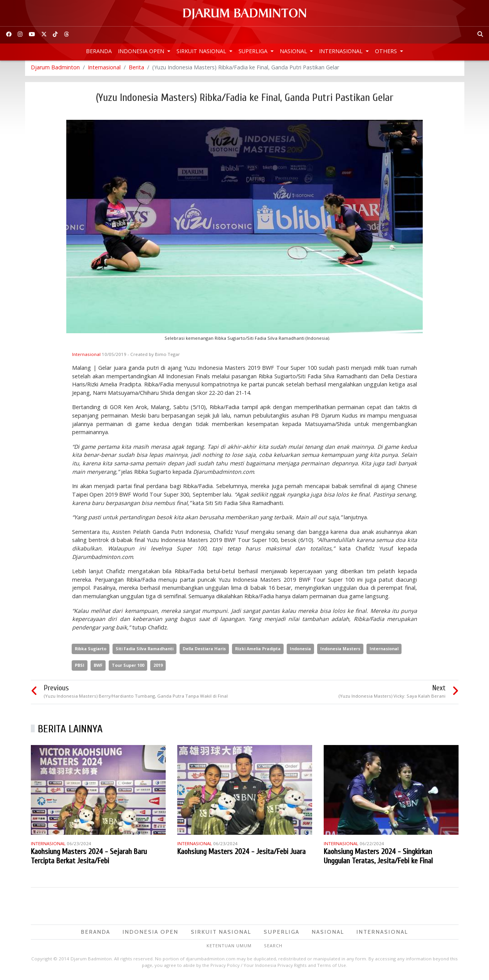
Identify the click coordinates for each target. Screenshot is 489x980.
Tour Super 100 (128, 667)
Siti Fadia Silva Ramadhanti (145, 651)
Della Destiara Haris (204, 651)
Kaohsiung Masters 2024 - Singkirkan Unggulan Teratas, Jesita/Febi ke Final (378, 858)
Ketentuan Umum (229, 948)
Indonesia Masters (340, 651)
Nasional (294, 51)
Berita (136, 69)
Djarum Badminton (55, 69)
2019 (158, 667)
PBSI (80, 667)
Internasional (342, 51)
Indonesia (300, 651)
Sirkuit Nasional (202, 51)
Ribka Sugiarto (91, 651)
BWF (98, 667)
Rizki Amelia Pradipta (258, 651)
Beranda (99, 51)
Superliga (254, 51)
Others (387, 51)
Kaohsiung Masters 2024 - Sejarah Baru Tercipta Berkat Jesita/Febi (89, 858)
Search (273, 948)
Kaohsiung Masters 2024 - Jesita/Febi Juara (241, 853)
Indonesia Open (142, 51)
